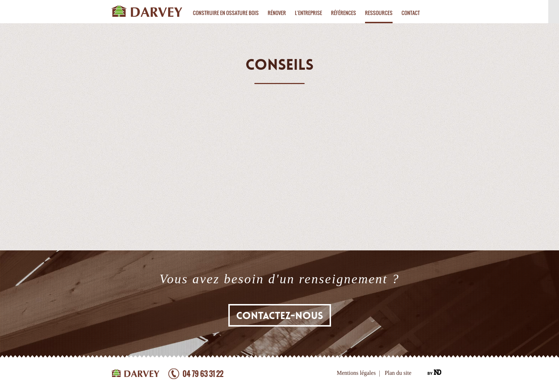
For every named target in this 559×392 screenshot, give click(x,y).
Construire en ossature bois (226, 13)
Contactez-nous (280, 316)
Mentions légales (356, 373)
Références (344, 13)
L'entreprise (308, 13)
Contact (411, 13)
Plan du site (398, 373)
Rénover (277, 13)
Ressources (379, 13)
